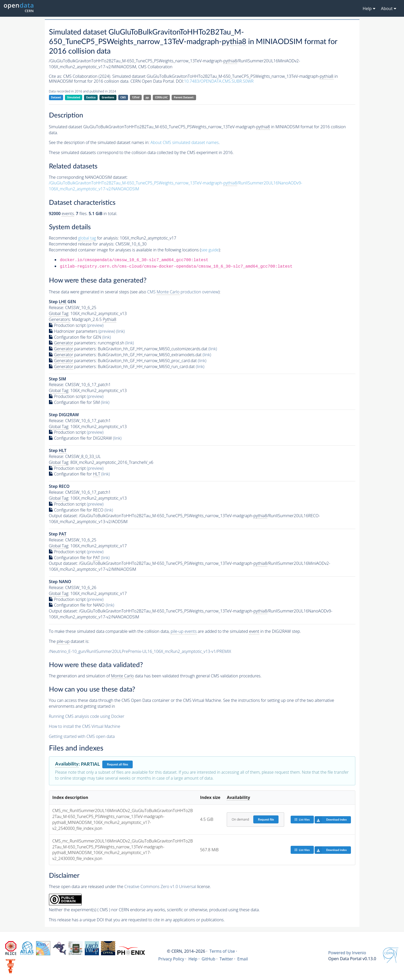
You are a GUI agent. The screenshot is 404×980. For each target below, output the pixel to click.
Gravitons (108, 97)
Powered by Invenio (347, 953)
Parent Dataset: (184, 97)
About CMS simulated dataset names (185, 142)
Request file (266, 820)
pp (147, 97)
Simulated (74, 97)
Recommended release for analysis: (82, 244)
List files (302, 819)
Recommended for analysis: (84, 238)
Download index (331, 820)
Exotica (91, 97)
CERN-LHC (162, 97)
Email (243, 959)
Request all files (117, 764)
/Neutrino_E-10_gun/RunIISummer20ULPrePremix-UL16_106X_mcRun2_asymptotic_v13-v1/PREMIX (140, 651)
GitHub (208, 959)
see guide (210, 250)
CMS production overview (183, 292)
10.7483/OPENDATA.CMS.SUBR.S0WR (219, 81)
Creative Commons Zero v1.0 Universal (160, 887)
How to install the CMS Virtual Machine (85, 726)
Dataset (56, 97)
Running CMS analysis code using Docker (87, 716)
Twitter (226, 959)
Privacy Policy (171, 959)
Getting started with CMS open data (82, 736)
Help (193, 959)
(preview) (95, 325)
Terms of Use (222, 951)
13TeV (136, 97)
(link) (120, 331)
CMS (123, 97)
